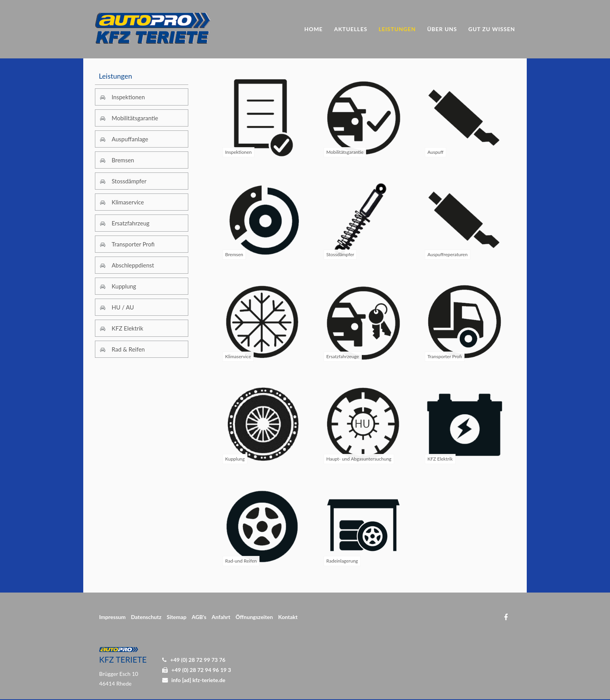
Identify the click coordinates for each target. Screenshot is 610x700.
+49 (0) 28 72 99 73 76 (198, 660)
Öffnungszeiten (254, 617)
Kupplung (124, 286)
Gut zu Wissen (492, 29)
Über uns (442, 29)
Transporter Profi (133, 244)
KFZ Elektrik (127, 328)
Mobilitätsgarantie (135, 118)
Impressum (112, 617)
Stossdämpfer (129, 181)
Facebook (506, 617)
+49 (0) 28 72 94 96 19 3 (201, 670)
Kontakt (288, 617)
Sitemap (176, 617)
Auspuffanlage (130, 139)
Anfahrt (221, 617)
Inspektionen (128, 97)
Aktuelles (351, 29)
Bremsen (123, 160)
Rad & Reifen (128, 349)
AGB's (199, 617)
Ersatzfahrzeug (131, 223)
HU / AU (123, 307)
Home (313, 29)
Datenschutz (146, 617)
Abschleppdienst (133, 265)
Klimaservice (128, 202)
